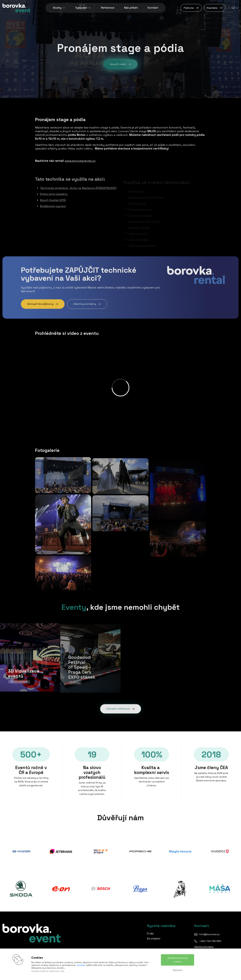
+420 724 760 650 (210, 941)
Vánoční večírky (139, 223)
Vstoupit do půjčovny (43, 303)
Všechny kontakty (87, 303)
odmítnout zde (56, 971)
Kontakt (153, 8)
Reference (108, 8)
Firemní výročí (138, 229)
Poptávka (215, 8)
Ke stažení (154, 939)
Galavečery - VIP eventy (145, 217)
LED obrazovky (139, 235)
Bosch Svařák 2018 (53, 198)
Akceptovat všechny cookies (178, 960)
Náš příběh (131, 8)
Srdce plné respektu (54, 192)
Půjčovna (191, 8)
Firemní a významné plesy (146, 192)
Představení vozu (140, 204)
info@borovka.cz (209, 934)
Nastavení (178, 970)
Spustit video (120, 65)
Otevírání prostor (140, 211)
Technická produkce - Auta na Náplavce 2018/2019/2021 (78, 186)
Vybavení (83, 8)
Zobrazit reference (121, 708)
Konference (136, 186)
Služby (59, 8)
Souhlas (81, 965)
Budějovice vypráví (53, 204)
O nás (150, 933)
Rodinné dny (137, 198)
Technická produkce (142, 241)
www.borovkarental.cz (80, 160)
